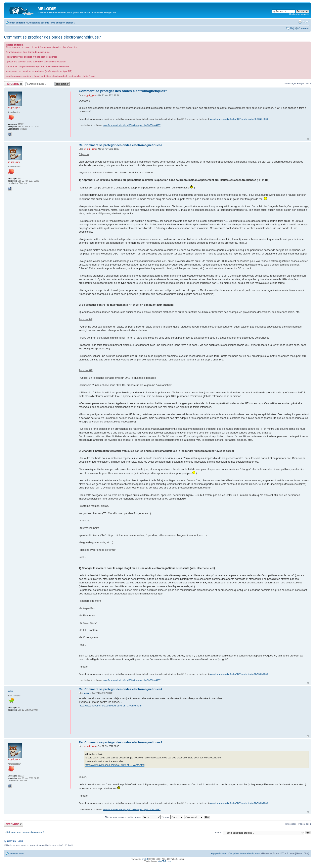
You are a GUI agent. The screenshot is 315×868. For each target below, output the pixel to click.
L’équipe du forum (218, 853)
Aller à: (219, 832)
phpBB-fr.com (165, 861)
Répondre (14, 84)
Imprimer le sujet (300, 22)
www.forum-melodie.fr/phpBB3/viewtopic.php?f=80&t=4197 (131, 125)
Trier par (172, 817)
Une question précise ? (63, 23)
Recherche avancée (299, 14)
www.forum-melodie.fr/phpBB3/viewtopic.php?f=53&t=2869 (239, 119)
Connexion (304, 28)
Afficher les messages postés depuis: (132, 817)
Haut (308, 139)
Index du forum (17, 23)
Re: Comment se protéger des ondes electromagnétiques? (121, 145)
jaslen (87, 693)
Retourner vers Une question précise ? (25, 832)
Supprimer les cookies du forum (245, 853)
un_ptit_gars (90, 95)
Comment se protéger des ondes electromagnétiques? (53, 37)
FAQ (292, 28)
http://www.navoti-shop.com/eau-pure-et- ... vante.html (110, 706)
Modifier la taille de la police (306, 22)
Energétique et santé (38, 23)
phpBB (145, 859)
